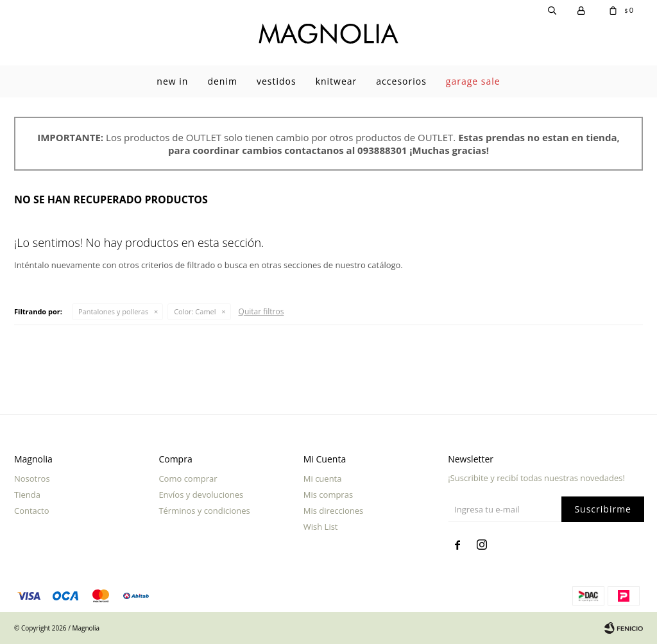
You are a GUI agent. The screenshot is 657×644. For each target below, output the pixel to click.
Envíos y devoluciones (201, 495)
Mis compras (328, 495)
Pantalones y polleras (113, 311)
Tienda (27, 495)
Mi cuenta (323, 479)
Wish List (321, 527)
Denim (222, 81)
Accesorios (401, 81)
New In (172, 81)
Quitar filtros (261, 311)
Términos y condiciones (204, 511)
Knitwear (337, 81)
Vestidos (277, 81)
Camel (195, 311)
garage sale (473, 81)
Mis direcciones (333, 511)
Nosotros (32, 479)
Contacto (32, 511)
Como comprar (188, 479)
